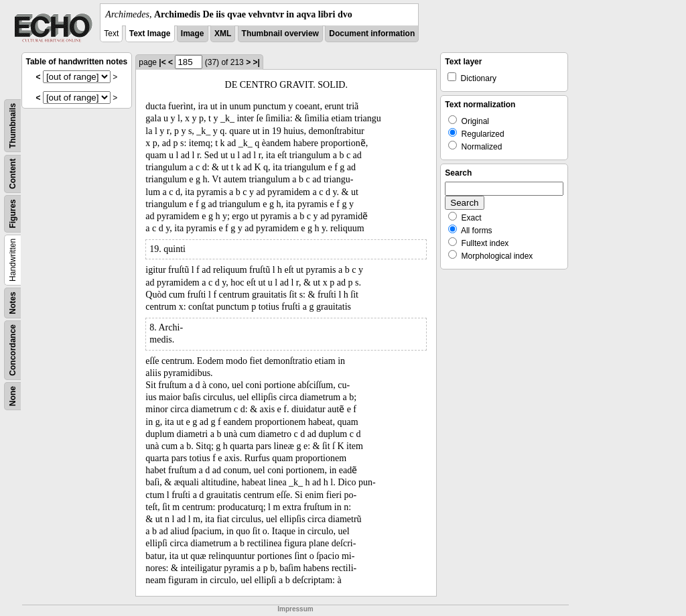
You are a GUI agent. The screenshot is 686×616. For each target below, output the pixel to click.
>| (256, 62)
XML (223, 34)
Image (193, 34)
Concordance (13, 350)
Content (13, 174)
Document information (372, 34)
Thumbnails (13, 126)
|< (162, 62)
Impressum (295, 609)
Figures (13, 213)
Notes (13, 303)
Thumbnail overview (280, 34)
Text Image (150, 34)
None (13, 396)
